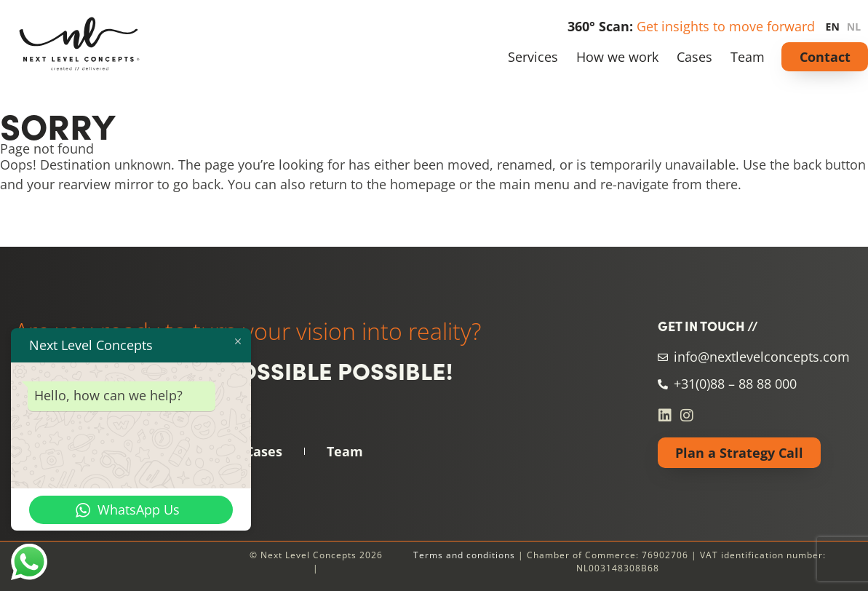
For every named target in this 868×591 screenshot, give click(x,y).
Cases (694, 57)
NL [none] (854, 27)
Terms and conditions (464, 555)
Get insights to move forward (726, 26)
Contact (825, 57)
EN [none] (833, 27)
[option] (857, 27)
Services (533, 57)
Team (748, 57)
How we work (617, 57)
